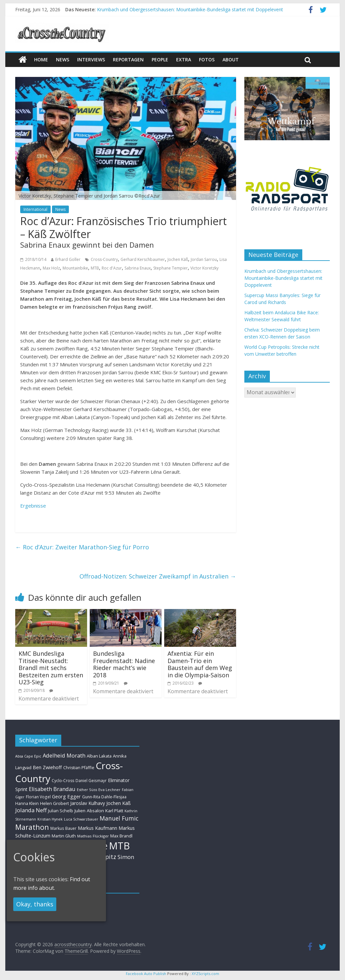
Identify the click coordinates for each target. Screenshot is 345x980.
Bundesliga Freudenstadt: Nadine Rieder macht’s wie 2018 (124, 664)
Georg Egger (66, 796)
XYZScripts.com (205, 974)
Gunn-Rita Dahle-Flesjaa (104, 797)
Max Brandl (121, 836)
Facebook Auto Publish (146, 974)
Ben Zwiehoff (47, 767)
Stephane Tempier (171, 268)
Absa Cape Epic (28, 756)
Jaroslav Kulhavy (88, 803)
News (60, 209)
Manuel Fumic (119, 818)
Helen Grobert (54, 803)
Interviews (91, 60)
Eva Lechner (109, 790)
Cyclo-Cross (63, 781)
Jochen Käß (178, 259)
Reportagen (128, 60)
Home (41, 60)
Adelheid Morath (64, 755)
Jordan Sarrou (204, 259)
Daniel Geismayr (91, 780)
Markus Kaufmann (98, 828)
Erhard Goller (68, 259)
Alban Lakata (99, 756)
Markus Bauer (63, 828)
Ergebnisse (33, 506)
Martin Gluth (64, 836)
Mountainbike (75, 268)
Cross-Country (104, 259)
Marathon (32, 827)
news (63, 60)
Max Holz (51, 268)
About (231, 60)
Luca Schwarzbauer (81, 819)
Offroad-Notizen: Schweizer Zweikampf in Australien (158, 576)
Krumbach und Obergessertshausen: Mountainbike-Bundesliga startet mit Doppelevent (190, 9)
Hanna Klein (27, 803)
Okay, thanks (35, 904)
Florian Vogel (38, 797)
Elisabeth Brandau (52, 789)
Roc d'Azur (112, 268)
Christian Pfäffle (79, 768)
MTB (95, 268)
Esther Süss (87, 790)
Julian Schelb (61, 811)
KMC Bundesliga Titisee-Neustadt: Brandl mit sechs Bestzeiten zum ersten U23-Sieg (51, 668)
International (35, 209)
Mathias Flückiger (93, 836)
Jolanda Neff (31, 810)
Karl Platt (114, 811)
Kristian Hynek (50, 819)
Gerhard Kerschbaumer (143, 259)
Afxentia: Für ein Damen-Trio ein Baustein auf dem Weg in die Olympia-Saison (200, 664)
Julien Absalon (89, 811)
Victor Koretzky (204, 268)
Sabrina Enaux (138, 268)
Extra (184, 60)
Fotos (207, 60)
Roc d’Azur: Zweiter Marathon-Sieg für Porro (82, 547)
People (160, 60)
